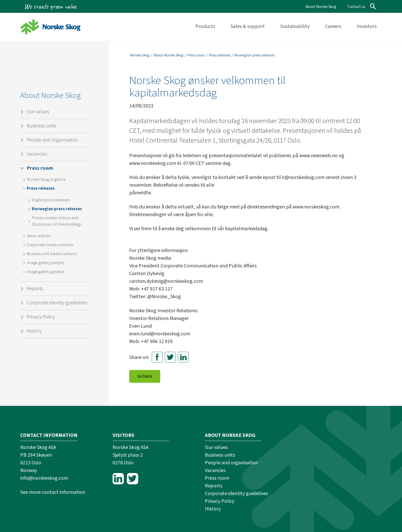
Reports (35, 289)
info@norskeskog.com (44, 478)
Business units (42, 126)
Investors (367, 26)
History (34, 331)
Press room (40, 168)
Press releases (41, 188)
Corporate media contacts (50, 245)
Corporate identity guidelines (57, 303)
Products (205, 26)
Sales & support (248, 26)
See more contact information (53, 492)
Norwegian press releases (57, 209)
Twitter (170, 357)
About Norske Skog (321, 7)
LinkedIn (183, 357)
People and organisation (52, 140)
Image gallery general (45, 272)
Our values (38, 112)
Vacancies (37, 154)
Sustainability (295, 26)
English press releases (51, 200)
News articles (39, 236)
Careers (333, 26)
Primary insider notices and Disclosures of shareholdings (57, 221)
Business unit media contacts (52, 254)
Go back (145, 376)
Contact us (356, 7)
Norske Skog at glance (46, 179)
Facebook (157, 357)
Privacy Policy (41, 317)
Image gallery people (45, 263)
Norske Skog (140, 55)
